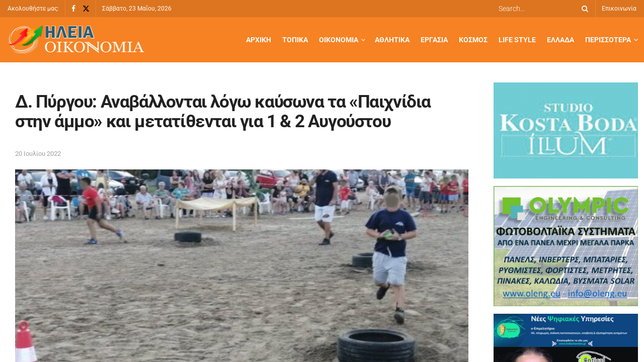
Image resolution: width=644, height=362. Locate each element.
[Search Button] (583, 9)
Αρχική (259, 40)
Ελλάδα (560, 40)
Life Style (517, 40)
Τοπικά (295, 40)
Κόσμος (473, 40)
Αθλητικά (392, 40)
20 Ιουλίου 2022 (38, 154)
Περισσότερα (608, 40)
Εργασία (434, 40)
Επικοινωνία (619, 9)
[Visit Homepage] (76, 40)
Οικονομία (339, 40)
